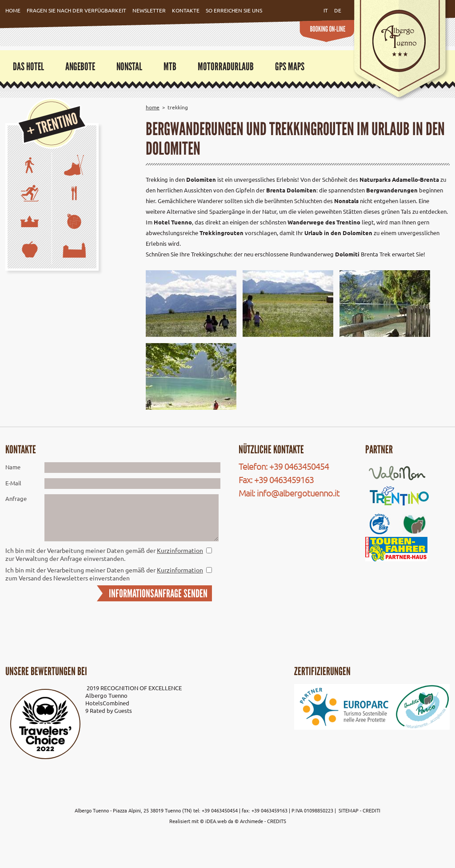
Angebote (80, 66)
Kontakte (186, 10)
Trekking (178, 107)
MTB (170, 66)
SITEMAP (349, 810)
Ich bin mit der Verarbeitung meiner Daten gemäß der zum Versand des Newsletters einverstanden (104, 574)
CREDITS (277, 821)
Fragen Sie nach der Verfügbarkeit (76, 10)
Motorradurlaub (226, 66)
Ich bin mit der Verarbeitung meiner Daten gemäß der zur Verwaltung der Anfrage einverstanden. (104, 554)
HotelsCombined (107, 703)
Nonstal (129, 66)
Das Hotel (28, 66)
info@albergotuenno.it (298, 493)
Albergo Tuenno (106, 695)
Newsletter (149, 10)
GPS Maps (290, 66)
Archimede (251, 821)
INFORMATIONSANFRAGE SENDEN (158, 593)
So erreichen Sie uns (234, 10)
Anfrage (16, 498)
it (326, 10)
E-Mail (13, 483)
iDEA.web (216, 821)
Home (13, 10)
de (338, 10)
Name (13, 467)
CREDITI (371, 810)
